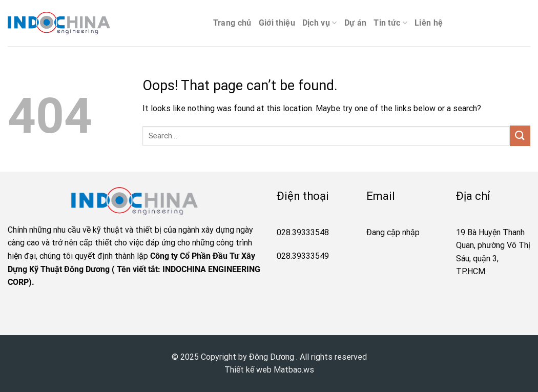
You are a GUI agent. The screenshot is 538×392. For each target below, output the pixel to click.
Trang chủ (232, 23)
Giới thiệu (277, 23)
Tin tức (390, 23)
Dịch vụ (320, 23)
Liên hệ (429, 23)
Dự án (356, 23)
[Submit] (520, 136)
